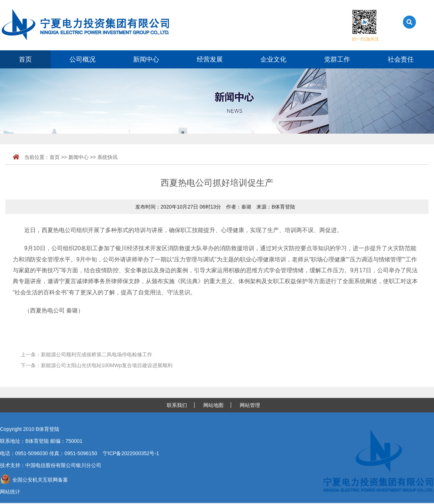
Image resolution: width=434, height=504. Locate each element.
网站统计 (10, 492)
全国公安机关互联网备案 (34, 480)
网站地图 (213, 405)
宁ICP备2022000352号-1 (131, 453)
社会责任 (401, 59)
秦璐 (246, 207)
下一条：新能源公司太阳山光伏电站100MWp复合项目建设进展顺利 (97, 365)
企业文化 (273, 59)
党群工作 (337, 59)
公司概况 (82, 59)
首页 (25, 59)
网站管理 (250, 405)
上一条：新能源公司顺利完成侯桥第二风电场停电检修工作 (86, 354)
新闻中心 (146, 59)
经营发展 (210, 59)
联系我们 (177, 405)
